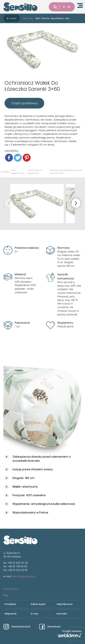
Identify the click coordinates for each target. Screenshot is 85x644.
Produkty (10, 604)
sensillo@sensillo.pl (24, 576)
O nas (34, 614)
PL (64, 7)
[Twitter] (18, 158)
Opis (67, 18)
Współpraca (65, 604)
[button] (76, 203)
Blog (6, 595)
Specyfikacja (57, 18)
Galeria (45, 18)
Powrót (13, 18)
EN (69, 7)
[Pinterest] (27, 158)
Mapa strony (11, 589)
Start (38, 18)
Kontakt (62, 614)
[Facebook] (9, 158)
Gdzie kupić (38, 604)
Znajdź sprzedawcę (24, 103)
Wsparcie (11, 614)
